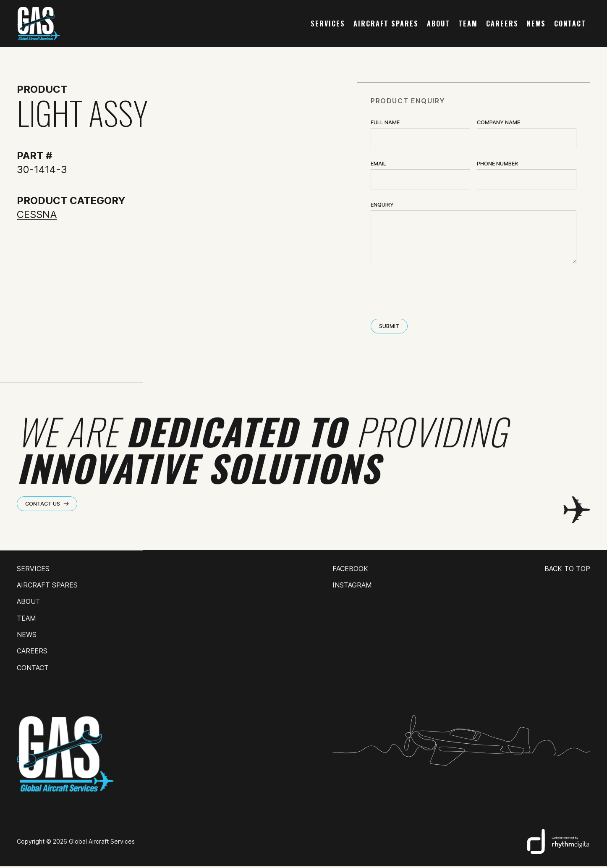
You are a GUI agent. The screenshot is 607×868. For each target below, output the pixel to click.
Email (378, 164)
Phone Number (497, 164)
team (468, 24)
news (536, 24)
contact (570, 24)
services (328, 24)
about (438, 24)
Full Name (385, 122)
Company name (498, 122)
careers (502, 24)
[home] (38, 24)
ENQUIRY (382, 205)
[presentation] (434, 292)
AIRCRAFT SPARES (386, 24)
